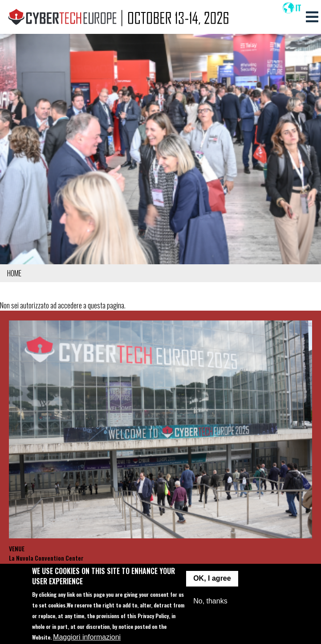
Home (14, 273)
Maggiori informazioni (87, 638)
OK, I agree (212, 579)
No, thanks (210, 601)
